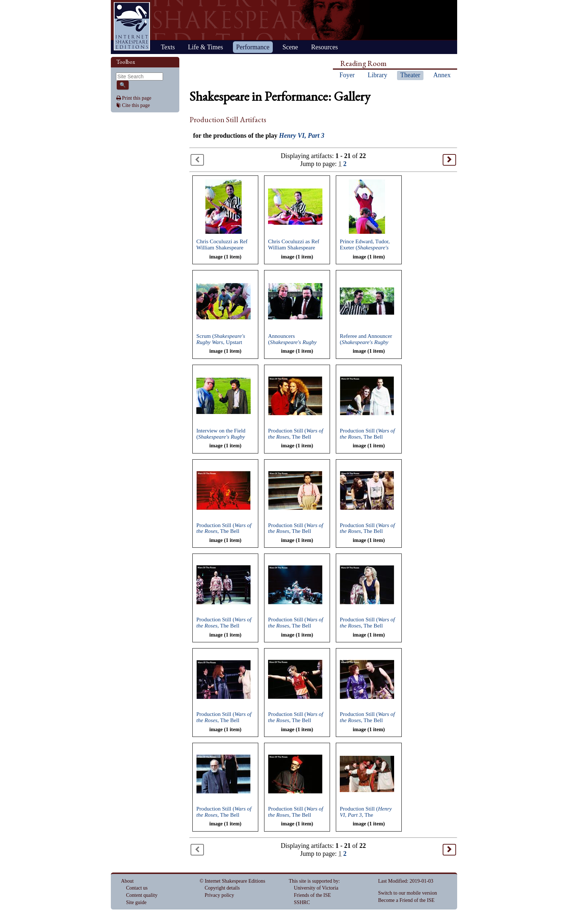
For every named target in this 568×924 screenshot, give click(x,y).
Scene (290, 47)
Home (132, 26)
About (127, 881)
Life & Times (206, 47)
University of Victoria (316, 888)
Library (377, 75)
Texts (168, 47)
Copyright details (222, 888)
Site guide (136, 902)
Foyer (347, 75)
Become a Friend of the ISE (406, 900)
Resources (325, 47)
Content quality (142, 895)
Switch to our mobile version (408, 893)
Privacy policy (219, 895)
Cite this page (136, 105)
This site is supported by (314, 881)
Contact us (137, 888)
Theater (410, 75)
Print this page (137, 98)
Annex (442, 75)
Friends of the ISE (312, 895)
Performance (253, 47)
